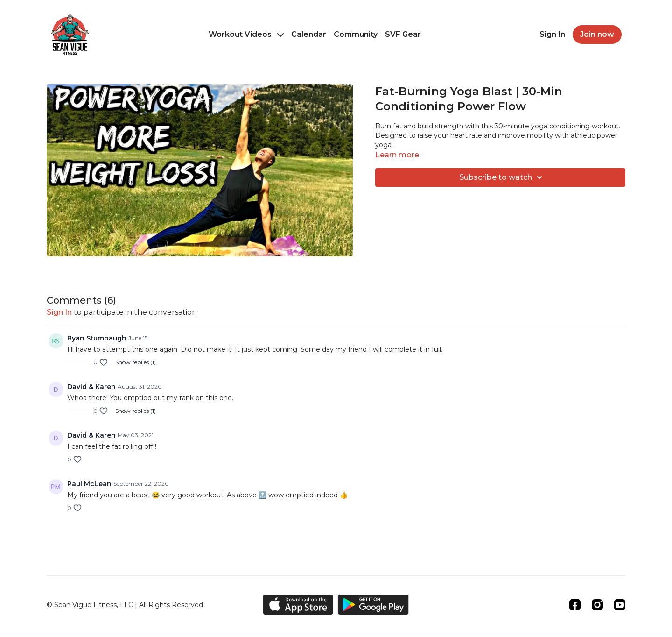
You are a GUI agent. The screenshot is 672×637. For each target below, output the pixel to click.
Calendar (309, 34)
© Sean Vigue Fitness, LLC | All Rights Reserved (125, 605)
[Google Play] (373, 605)
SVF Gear (403, 34)
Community (356, 34)
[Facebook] (575, 605)
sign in (59, 312)
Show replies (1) (136, 362)
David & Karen (91, 387)
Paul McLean (89, 484)
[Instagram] (597, 605)
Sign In (552, 34)
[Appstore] (298, 605)
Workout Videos (246, 34)
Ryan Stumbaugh (97, 338)
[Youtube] (620, 605)
